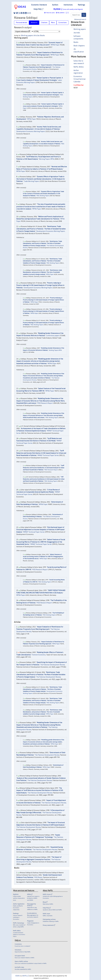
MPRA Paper (55, 45)
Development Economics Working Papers (31, 131)
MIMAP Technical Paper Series (48, 455)
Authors (55, 5)
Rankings (81, 5)
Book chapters (79, 46)
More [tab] (53, 23)
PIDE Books (38, 877)
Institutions (68, 5)
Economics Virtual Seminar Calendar (80, 79)
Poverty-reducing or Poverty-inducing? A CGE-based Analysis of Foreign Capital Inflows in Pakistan (40, 285)
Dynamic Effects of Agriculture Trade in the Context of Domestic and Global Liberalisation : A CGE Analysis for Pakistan (41, 179)
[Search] (84, 15)
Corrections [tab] (63, 23)
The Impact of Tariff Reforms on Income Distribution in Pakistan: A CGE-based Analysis (40, 790)
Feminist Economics (39, 655)
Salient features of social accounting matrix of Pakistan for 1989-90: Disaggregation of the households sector (43, 557)
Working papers (80, 29)
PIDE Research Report (45, 403)
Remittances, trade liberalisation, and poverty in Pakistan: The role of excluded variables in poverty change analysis (42, 272)
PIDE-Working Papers (43, 196)
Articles (37, 35)
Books (76, 42)
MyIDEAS (68, 9)
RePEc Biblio (79, 67)
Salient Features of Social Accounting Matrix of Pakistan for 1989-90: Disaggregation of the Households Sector (41, 542)
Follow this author (50, 13)
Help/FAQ (38, 9)
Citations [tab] (44, 23)
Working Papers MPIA (47, 159)
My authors (60, 13)
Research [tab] (34, 23)
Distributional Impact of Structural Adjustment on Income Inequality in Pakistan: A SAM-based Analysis (40, 530)
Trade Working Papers (31, 181)
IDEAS (18, 976)
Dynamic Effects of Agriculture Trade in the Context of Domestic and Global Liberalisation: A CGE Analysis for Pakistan (43, 194)
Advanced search (80, 19)
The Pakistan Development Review (53, 665)
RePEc (26, 976)
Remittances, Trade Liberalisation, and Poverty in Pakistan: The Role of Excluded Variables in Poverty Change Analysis (42, 243)
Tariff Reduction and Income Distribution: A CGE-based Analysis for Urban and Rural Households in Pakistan (41, 453)
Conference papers (53, 336)
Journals (77, 33)
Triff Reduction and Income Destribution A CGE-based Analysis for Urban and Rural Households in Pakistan (44, 479)
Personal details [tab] (22, 23)
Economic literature (39, 5)
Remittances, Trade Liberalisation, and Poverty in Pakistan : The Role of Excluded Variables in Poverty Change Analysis (41, 229)
